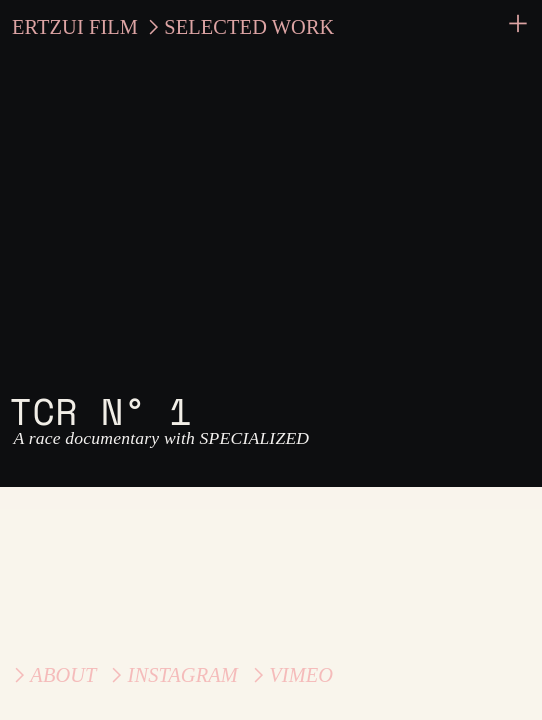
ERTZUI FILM (75, 27)
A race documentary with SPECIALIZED (159, 438)
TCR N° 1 (100, 410)
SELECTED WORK (249, 27)
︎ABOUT (52, 675)
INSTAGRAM (183, 675)
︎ (116, 675)
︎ (518, 24)
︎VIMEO (290, 675)
